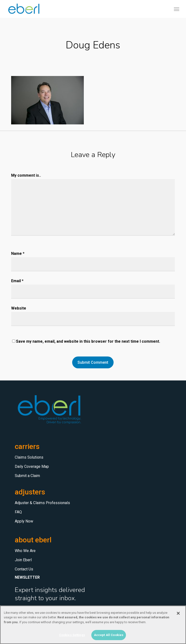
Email (17, 281)
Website (19, 308)
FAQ (18, 512)
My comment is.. (26, 175)
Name (18, 254)
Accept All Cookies (109, 635)
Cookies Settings (72, 635)
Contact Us (24, 569)
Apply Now (24, 521)
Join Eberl (23, 560)
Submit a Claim (27, 476)
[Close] (178, 613)
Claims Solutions (29, 457)
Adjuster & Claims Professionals (42, 503)
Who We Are (25, 551)
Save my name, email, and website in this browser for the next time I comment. (88, 341)
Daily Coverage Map (32, 466)
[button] (177, 9)
